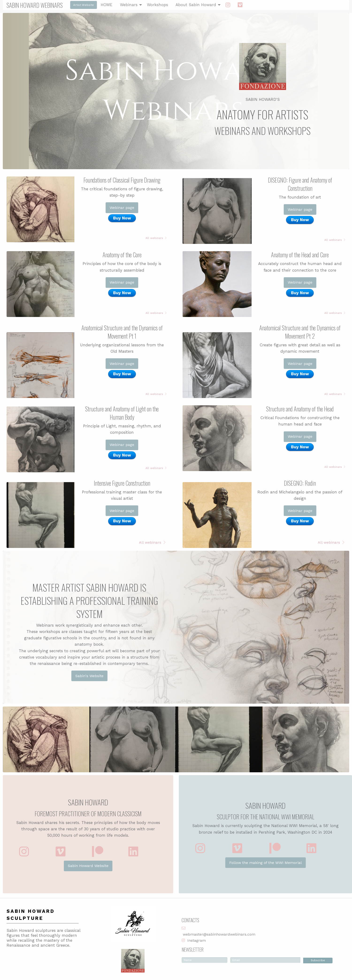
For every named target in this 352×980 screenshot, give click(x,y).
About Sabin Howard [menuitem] (196, 5)
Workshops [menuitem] (157, 5)
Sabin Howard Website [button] (88, 866)
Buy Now (122, 218)
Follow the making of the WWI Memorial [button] (266, 863)
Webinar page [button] (122, 208)
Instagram (197, 940)
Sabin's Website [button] (89, 676)
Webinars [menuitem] (129, 5)
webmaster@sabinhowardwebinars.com (219, 934)
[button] (24, 851)
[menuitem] (228, 5)
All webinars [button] (156, 238)
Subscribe (318, 960)
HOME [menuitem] (107, 5)
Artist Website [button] (84, 5)
